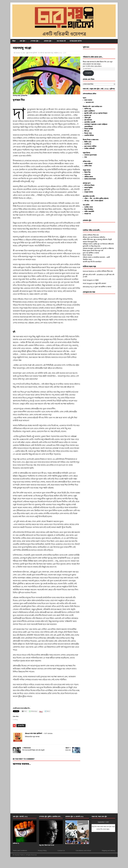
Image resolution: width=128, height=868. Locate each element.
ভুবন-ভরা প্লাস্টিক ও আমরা (91, 253)
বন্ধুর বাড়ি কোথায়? (101, 284)
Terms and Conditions (20, 851)
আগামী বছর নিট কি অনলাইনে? (92, 262)
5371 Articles (48, 734)
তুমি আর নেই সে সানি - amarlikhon (93, 275)
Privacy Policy (42, 851)
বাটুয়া (97, 280)
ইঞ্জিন (14, 41)
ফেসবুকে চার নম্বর (89, 292)
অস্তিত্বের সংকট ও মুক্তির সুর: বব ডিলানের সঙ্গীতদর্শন (98, 244)
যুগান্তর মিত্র (21, 726)
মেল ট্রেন (22, 41)
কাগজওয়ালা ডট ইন (76, 41)
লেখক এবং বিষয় (89, 79)
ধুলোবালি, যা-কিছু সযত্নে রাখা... (92, 246)
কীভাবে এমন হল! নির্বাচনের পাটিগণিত (94, 237)
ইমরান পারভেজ (87, 255)
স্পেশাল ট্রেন (34, 41)
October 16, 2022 (20, 53)
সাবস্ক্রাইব (88, 73)
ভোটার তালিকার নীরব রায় (91, 235)
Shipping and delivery (108, 851)
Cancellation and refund (83, 851)
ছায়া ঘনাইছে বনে (97, 107)
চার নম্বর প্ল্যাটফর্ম (33, 53)
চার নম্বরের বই (61, 41)
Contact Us (61, 851)
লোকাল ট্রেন (48, 41)
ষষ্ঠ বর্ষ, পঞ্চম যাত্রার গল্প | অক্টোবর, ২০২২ (51, 53)
